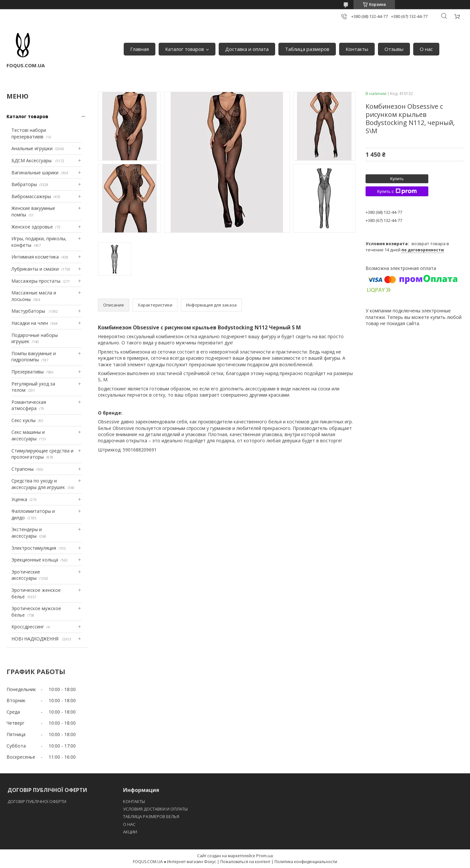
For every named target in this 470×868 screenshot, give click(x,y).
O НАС (129, 824)
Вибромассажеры (31, 196)
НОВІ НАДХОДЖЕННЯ (36, 639)
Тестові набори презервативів (29, 133)
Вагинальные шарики (35, 173)
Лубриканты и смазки (35, 269)
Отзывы (394, 49)
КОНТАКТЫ (134, 801)
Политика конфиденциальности (306, 862)
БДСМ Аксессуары (32, 160)
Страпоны (23, 469)
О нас (426, 49)
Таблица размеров (307, 49)
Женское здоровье (32, 227)
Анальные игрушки (32, 148)
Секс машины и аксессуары (28, 435)
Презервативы (28, 372)
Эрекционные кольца (35, 560)
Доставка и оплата (247, 49)
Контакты (357, 49)
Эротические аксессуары (26, 575)
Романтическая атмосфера (29, 405)
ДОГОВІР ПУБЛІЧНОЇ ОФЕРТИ (37, 801)
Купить (397, 179)
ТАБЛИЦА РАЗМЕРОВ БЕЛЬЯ (151, 816)
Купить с (397, 191)
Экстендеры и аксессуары (27, 533)
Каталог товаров (185, 49)
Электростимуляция (34, 548)
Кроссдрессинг (28, 627)
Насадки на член (30, 323)
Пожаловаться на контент (245, 862)
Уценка (19, 499)
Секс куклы (23, 420)
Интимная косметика (35, 257)
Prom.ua (265, 856)
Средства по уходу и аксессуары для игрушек (38, 484)
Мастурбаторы (29, 311)
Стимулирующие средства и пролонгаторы (42, 454)
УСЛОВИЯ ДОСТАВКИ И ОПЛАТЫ (155, 809)
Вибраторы (24, 184)
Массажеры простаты (36, 281)
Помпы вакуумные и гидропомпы (34, 357)
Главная (140, 49)
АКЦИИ (130, 832)
